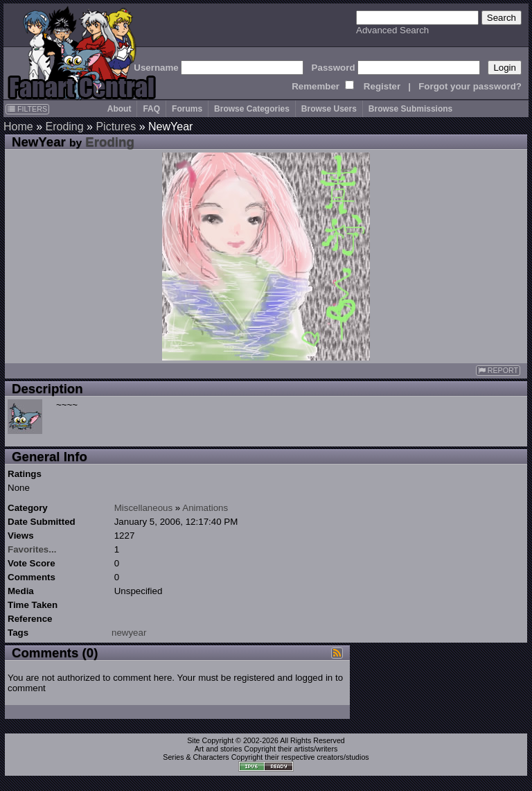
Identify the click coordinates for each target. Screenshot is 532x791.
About (119, 109)
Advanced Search (392, 30)
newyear (129, 633)
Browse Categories (252, 109)
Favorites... (32, 549)
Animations (205, 508)
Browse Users (329, 109)
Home (18, 127)
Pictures (116, 127)
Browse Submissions (410, 109)
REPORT (498, 371)
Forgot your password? (470, 86)
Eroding (64, 127)
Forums (187, 109)
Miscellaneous (143, 508)
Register (382, 86)
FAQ (151, 109)
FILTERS (27, 109)
